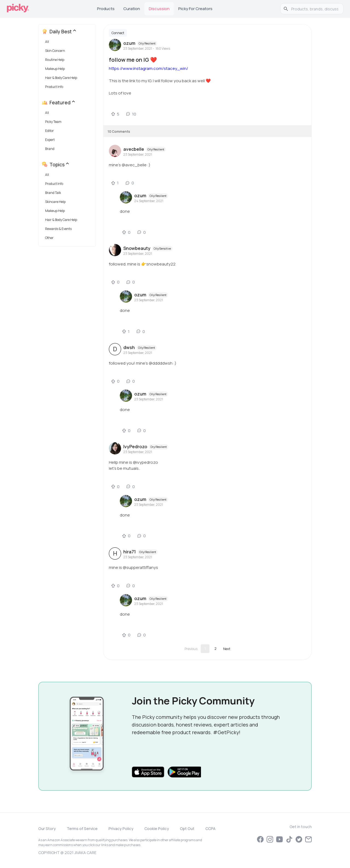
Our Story (47, 829)
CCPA (210, 829)
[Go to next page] (227, 649)
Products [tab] (106, 9)
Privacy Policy (121, 829)
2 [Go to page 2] (215, 649)
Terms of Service (82, 829)
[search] (315, 9)
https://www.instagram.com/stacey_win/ (148, 68)
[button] (68, 43)
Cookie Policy (157, 829)
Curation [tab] (132, 9)
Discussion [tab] (159, 9)
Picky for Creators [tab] (195, 9)
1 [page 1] (205, 649)
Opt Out (187, 829)
